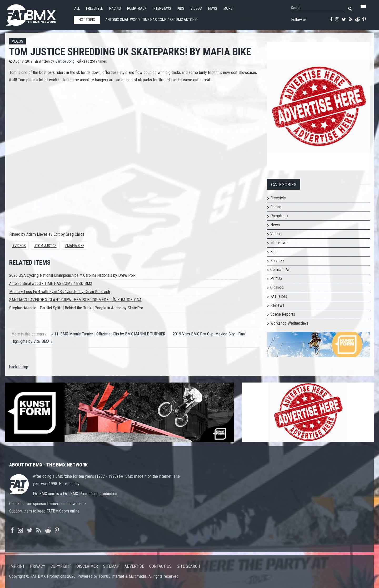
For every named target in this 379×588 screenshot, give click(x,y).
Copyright (61, 566)
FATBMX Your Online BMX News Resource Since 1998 (37, 14)
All (77, 9)
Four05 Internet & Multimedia (123, 576)
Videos (196, 9)
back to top (19, 367)
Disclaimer (87, 566)
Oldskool (277, 287)
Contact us (160, 566)
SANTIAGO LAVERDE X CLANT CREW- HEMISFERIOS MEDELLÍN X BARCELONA (75, 300)
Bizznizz (277, 261)
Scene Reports (283, 314)
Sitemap (111, 566)
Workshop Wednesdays (289, 323)
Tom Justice (46, 246)
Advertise (134, 566)
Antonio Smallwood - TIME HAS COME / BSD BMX (51, 283)
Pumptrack (137, 9)
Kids (181, 9)
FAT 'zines (279, 296)
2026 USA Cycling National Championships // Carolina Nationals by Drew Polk (72, 275)
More (228, 9)
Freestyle (94, 9)
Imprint (17, 566)
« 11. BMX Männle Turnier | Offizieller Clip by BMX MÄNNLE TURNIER (109, 334)
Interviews (162, 9)
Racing (115, 9)
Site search (188, 566)
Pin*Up (276, 278)
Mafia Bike (76, 246)
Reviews (277, 305)
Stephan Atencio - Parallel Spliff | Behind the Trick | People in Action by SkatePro (76, 308)
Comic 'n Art (280, 270)
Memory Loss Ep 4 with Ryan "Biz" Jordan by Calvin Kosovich (60, 292)
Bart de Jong (65, 61)
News (213, 9)
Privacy (38, 566)
